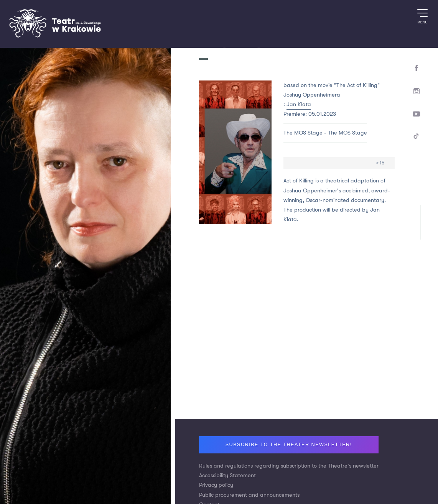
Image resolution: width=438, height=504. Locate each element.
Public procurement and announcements (249, 495)
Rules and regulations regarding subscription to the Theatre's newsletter (289, 466)
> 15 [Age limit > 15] (380, 163)
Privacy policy (216, 485)
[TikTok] (417, 137)
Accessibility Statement (227, 475)
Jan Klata (299, 104)
